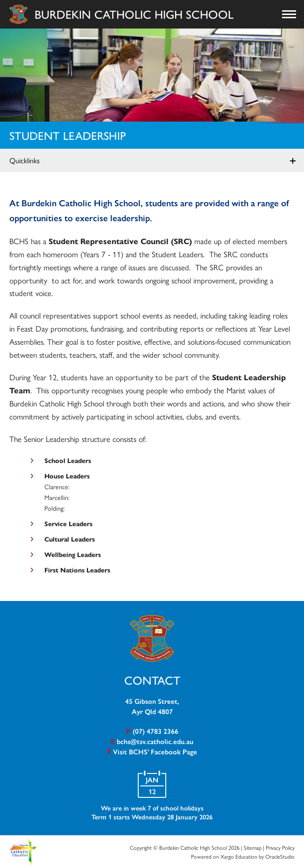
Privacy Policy (280, 847)
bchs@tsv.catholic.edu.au (155, 741)
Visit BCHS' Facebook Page (155, 751)
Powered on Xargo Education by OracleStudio (243, 856)
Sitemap (253, 847)
